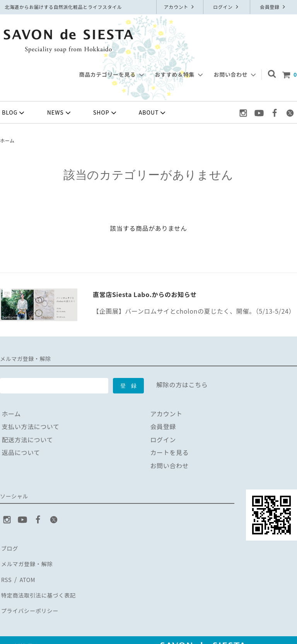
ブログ (10, 547)
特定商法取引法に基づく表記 (42, 586)
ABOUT (153, 113)
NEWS (60, 113)
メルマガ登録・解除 (29, 560)
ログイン (227, 7)
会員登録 (273, 7)
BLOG (14, 113)
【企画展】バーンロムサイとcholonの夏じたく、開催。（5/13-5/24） (194, 311)
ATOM (26, 574)
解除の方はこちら (182, 385)
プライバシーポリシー (32, 599)
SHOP (106, 113)
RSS (6, 574)
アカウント (180, 7)
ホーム (7, 140)
